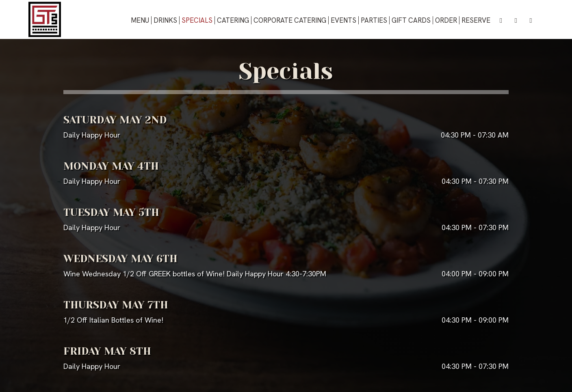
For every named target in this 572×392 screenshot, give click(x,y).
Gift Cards (411, 20)
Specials (197, 20)
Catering (233, 20)
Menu (140, 20)
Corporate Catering (290, 20)
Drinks (165, 20)
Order (446, 20)
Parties (374, 20)
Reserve (476, 20)
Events (343, 20)
